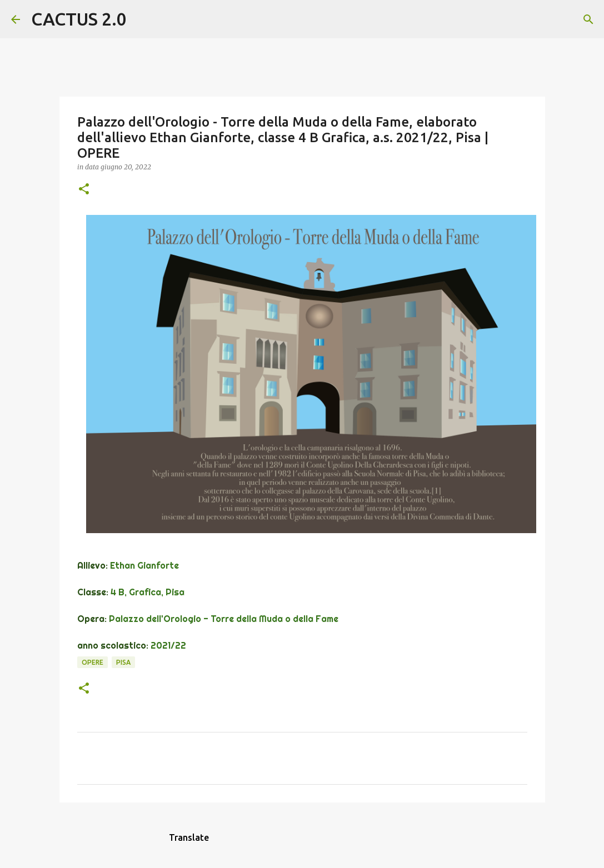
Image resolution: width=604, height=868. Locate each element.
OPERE (93, 662)
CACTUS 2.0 (79, 19)
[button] (84, 190)
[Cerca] (142, 19)
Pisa (123, 662)
